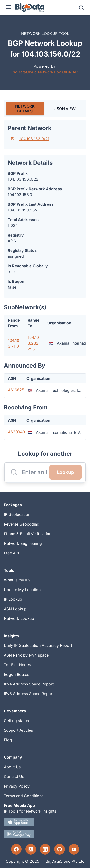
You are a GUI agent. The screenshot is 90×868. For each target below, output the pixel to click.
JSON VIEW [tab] (65, 109)
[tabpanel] (45, 280)
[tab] (25, 109)
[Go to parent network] (12, 139)
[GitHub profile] (60, 849)
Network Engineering (23, 543)
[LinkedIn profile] (45, 849)
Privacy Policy (17, 786)
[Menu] (9, 8)
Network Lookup (19, 618)
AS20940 (16, 432)
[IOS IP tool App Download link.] (45, 822)
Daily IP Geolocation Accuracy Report (38, 645)
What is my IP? (17, 580)
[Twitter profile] (31, 849)
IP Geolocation (17, 514)
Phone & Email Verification (28, 534)
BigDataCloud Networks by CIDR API (45, 72)
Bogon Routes (16, 674)
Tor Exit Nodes (17, 665)
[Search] (81, 8)
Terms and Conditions (24, 796)
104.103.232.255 (34, 343)
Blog (8, 740)
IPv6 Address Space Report (29, 694)
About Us (12, 767)
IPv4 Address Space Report (29, 684)
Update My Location (22, 590)
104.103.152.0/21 (34, 139)
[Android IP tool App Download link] (45, 834)
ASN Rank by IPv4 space (26, 655)
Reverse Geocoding (22, 524)
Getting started (17, 721)
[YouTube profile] (74, 849)
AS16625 (16, 390)
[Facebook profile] (16, 849)
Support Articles (18, 730)
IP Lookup (13, 599)
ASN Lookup (15, 609)
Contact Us (14, 776)
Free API (11, 553)
